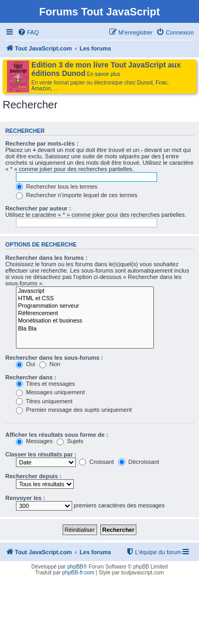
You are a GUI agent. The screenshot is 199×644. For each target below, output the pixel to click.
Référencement (85, 313)
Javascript (85, 291)
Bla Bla (85, 329)
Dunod (145, 83)
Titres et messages (45, 384)
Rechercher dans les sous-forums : (54, 358)
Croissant (97, 462)
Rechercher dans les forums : (46, 258)
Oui (25, 364)
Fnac (161, 83)
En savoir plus (104, 74)
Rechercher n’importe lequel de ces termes (77, 195)
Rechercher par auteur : (38, 208)
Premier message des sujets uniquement (74, 410)
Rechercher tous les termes (57, 187)
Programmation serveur (85, 306)
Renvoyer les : (25, 498)
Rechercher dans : (31, 377)
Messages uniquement (50, 392)
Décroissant (139, 462)
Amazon (41, 88)
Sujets (70, 441)
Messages (34, 441)
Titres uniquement (44, 401)
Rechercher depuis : (33, 476)
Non (50, 364)
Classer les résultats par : (41, 454)
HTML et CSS (85, 299)
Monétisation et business (85, 321)
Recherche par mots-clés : (42, 143)
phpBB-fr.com (78, 573)
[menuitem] (28, 32)
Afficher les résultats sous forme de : (57, 435)
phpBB (75, 567)
